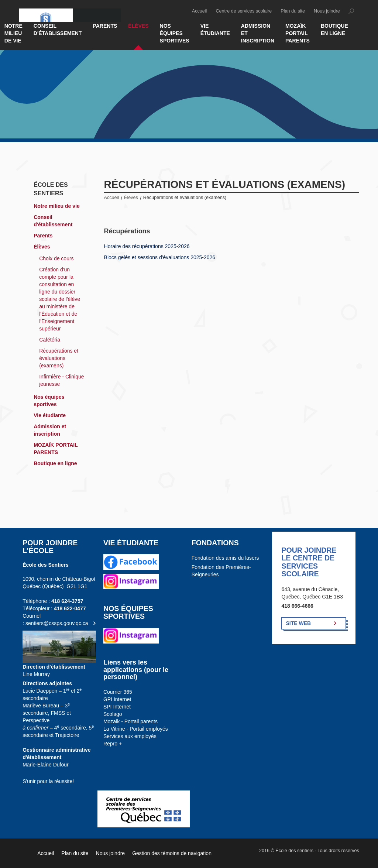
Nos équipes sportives (175, 33)
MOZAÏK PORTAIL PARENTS (298, 33)
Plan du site (293, 11)
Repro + (113, 744)
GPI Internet (117, 699)
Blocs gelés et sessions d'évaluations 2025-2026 (160, 257)
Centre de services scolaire (244, 11)
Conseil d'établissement (58, 30)
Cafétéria (50, 340)
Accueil (200, 11)
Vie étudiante (215, 30)
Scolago (113, 714)
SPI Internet (117, 707)
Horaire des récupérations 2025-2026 (147, 246)
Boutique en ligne (334, 30)
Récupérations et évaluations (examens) (59, 358)
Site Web (298, 623)
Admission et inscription (258, 33)
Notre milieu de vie (56, 206)
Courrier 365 (118, 692)
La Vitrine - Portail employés (136, 729)
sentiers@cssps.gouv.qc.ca (57, 623)
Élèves (138, 26)
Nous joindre (327, 11)
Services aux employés (130, 736)
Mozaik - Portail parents (130, 721)
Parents (105, 26)
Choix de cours (56, 258)
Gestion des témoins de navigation (172, 853)
